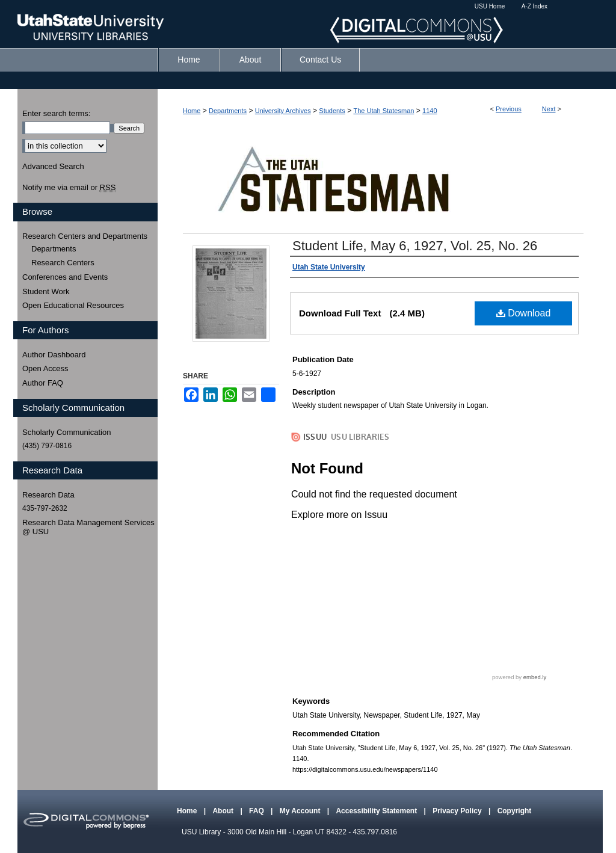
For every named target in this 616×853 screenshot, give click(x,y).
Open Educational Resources (73, 305)
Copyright (515, 811)
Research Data (48, 495)
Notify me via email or (69, 188)
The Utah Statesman (383, 111)
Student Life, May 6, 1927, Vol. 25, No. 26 (415, 246)
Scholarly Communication (66, 432)
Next (549, 109)
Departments (228, 111)
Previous (509, 109)
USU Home (490, 6)
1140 (430, 111)
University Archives (283, 111)
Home (192, 111)
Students (332, 111)
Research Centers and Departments (85, 236)
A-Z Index (534, 6)
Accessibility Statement (377, 811)
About (224, 811)
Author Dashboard (54, 355)
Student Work (46, 291)
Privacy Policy (458, 811)
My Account (301, 811)
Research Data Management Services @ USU (88, 527)
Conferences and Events (65, 277)
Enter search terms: (56, 113)
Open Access (45, 368)
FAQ (257, 811)
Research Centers (63, 263)
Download (524, 313)
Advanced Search (53, 166)
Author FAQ (43, 383)
